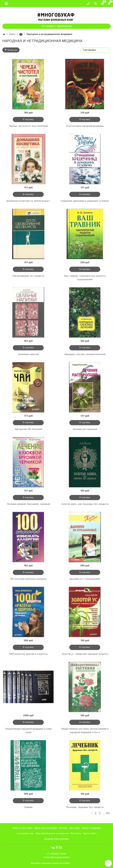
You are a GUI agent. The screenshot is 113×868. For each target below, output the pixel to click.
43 (108, 813)
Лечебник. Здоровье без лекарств (85, 807)
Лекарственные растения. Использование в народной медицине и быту (85, 731)
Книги (12, 34)
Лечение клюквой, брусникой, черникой (28, 504)
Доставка (75, 828)
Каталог (63, 828)
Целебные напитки (28, 354)
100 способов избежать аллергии (28, 579)
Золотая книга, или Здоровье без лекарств (85, 504)
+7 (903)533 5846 (57, 854)
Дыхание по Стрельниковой (85, 579)
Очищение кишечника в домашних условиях (85, 201)
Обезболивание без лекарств (28, 276)
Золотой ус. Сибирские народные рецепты (85, 654)
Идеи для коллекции (46, 828)
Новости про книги (22, 828)
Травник (28, 807)
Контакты (76, 833)
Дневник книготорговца (57, 839)
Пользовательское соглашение (52, 833)
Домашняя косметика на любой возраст (28, 201)
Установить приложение (57, 26)
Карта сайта (90, 833)
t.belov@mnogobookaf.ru (57, 857)
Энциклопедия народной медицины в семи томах (28, 731)
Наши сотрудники (91, 828)
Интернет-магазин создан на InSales (50, 863)
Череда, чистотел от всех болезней (28, 126)
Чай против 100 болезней (28, 429)
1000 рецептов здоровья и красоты (28, 654)
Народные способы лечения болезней (85, 354)
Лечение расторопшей (85, 429)
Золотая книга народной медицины (85, 126)
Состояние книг (25, 833)
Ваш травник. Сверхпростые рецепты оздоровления (85, 278)
